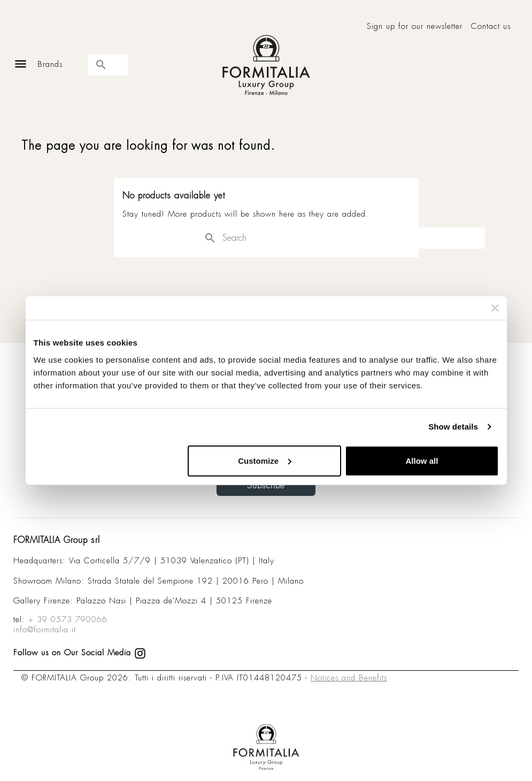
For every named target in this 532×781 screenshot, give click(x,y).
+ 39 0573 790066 (68, 619)
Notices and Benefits (349, 678)
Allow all (422, 460)
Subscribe (266, 485)
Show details (453, 427)
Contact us (491, 26)
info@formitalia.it (45, 630)
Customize (265, 460)
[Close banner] (495, 308)
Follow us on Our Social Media (80, 653)
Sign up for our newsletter (415, 26)
